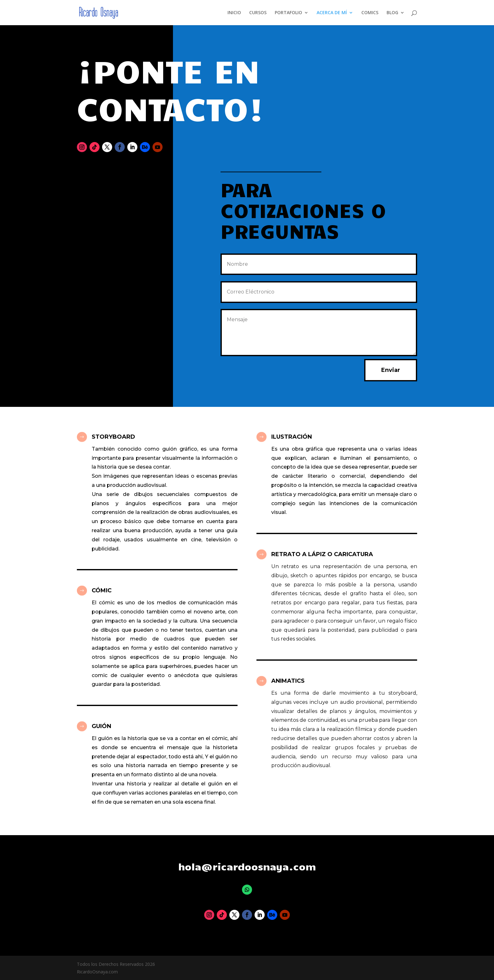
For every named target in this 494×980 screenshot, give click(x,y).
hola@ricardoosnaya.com (247, 866)
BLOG (392, 13)
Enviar (391, 370)
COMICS (370, 13)
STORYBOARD (113, 437)
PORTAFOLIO (288, 13)
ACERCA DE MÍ (332, 13)
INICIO (234, 13)
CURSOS (258, 13)
